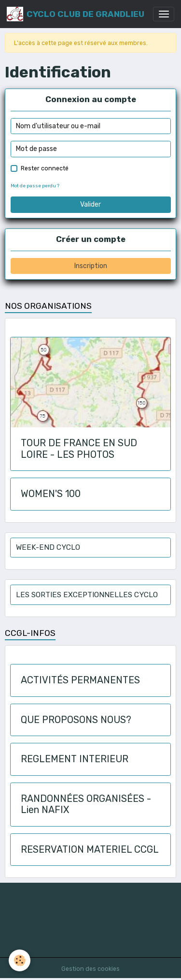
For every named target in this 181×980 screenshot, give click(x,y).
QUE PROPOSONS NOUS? (76, 720)
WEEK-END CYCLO (48, 547)
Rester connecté (45, 168)
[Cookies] (20, 960)
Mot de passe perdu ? (35, 186)
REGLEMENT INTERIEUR (75, 759)
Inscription (91, 266)
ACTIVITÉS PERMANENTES (80, 680)
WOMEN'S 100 (51, 494)
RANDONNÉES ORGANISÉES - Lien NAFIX (86, 805)
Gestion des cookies (90, 969)
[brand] (76, 14)
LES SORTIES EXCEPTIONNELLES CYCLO (87, 595)
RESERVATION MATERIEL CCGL (90, 850)
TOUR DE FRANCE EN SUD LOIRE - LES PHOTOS (79, 449)
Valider (90, 204)
